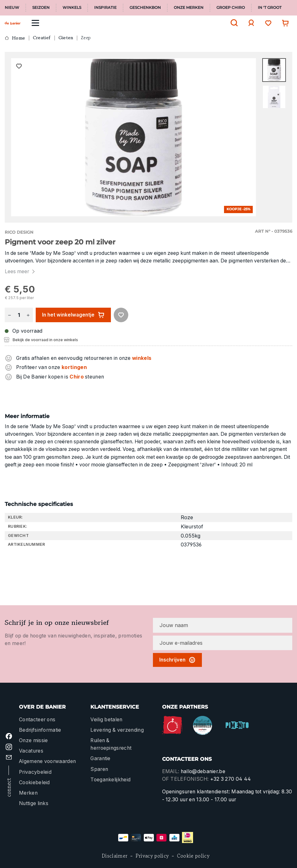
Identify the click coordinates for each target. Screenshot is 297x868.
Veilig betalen (106, 720)
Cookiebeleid (34, 782)
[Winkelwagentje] (284, 23)
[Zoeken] (233, 23)
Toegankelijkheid (110, 780)
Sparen (99, 769)
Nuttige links (34, 803)
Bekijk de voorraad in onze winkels (45, 340)
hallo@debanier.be (203, 771)
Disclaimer (115, 856)
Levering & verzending (117, 730)
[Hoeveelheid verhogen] (28, 315)
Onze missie (33, 740)
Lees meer (21, 271)
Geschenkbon (145, 8)
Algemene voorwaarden (47, 761)
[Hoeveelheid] (19, 315)
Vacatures (31, 751)
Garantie (100, 758)
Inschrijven (177, 660)
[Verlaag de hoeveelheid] (9, 315)
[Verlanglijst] (267, 23)
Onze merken (189, 8)
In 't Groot (270, 8)
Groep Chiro (231, 8)
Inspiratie (105, 8)
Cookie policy (193, 856)
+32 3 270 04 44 (231, 779)
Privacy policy (152, 856)
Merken (28, 793)
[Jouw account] (250, 23)
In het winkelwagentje (73, 315)
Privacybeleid (35, 772)
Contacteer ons (37, 720)
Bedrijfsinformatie (40, 730)
